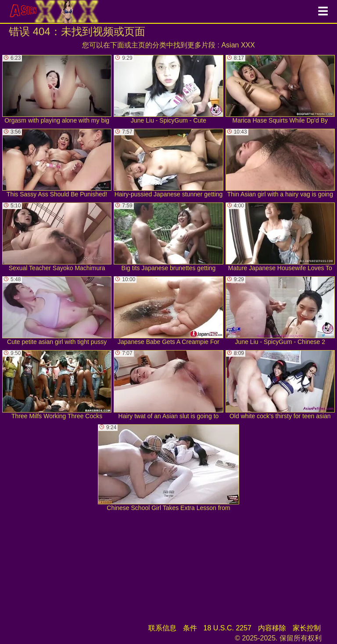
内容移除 (272, 628)
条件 (190, 628)
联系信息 (162, 628)
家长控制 (307, 628)
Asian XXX (238, 45)
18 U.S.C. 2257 (228, 628)
